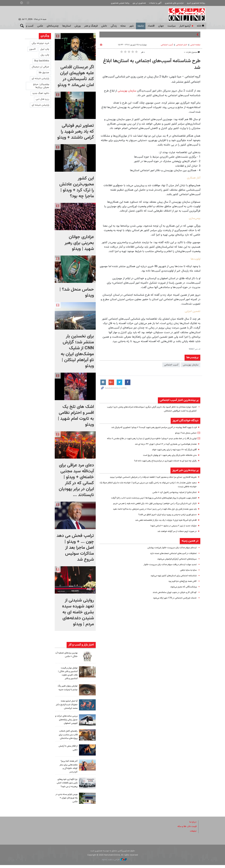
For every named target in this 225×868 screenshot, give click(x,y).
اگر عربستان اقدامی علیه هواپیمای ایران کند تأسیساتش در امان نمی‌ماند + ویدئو (76, 76)
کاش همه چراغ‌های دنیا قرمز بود (181, 585)
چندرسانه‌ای (53, 26)
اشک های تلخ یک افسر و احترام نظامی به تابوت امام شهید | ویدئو (76, 416)
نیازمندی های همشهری (174, 3)
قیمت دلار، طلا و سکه (186, 830)
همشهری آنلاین (186, 14)
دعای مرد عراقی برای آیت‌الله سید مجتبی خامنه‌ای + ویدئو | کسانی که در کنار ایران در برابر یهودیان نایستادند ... (76, 480)
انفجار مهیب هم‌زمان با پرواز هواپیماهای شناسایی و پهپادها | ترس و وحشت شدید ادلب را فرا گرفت (149, 502)
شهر (132, 26)
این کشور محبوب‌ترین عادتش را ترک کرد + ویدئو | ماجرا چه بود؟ (77, 187)
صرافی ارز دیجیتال (40, 67)
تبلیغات (193, 834)
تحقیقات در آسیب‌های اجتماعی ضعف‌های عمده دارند (171, 557)
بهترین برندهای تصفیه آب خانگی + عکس (67, 655)
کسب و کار (28, 26)
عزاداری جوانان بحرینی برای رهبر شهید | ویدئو (79, 243)
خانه (201, 26)
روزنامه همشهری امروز (196, 3)
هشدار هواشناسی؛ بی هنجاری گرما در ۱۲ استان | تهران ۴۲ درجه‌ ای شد (163, 448)
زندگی (114, 26)
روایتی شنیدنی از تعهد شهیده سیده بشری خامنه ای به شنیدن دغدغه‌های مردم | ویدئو (78, 612)
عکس (40, 26)
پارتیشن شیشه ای (40, 79)
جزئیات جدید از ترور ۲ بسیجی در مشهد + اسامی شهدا (171, 530)
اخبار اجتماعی (182, 45)
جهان (161, 26)
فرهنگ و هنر (91, 26)
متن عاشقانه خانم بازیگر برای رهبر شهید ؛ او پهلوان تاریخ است (167, 459)
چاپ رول (45, 55)
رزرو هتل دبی (42, 99)
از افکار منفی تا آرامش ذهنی (67, 748)
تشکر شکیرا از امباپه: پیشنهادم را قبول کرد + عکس (172, 496)
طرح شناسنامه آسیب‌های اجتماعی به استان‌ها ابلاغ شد (152, 64)
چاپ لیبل (45, 49)
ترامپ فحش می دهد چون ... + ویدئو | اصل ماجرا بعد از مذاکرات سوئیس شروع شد (75, 548)
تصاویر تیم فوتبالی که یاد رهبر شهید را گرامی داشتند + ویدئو (76, 132)
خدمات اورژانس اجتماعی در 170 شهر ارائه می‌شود (173, 602)
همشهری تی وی (139, 3)
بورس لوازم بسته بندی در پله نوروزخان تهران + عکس (66, 801)
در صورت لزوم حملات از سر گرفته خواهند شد (175, 535)
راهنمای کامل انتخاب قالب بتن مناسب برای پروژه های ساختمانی (67, 735)
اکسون (32, 49)
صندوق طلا (44, 73)
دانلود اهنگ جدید (41, 93)
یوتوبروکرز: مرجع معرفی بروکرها (41, 86)
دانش (104, 26)
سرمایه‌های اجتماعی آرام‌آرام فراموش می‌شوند (175, 563)
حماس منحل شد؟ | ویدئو (184, 433)
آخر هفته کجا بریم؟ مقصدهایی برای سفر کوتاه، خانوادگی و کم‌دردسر (68, 766)
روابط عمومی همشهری (120, 3)
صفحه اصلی (195, 45)
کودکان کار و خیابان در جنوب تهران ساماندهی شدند (172, 596)
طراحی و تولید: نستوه (114, 863)
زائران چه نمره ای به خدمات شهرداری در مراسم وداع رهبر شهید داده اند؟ (162, 465)
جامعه (141, 26)
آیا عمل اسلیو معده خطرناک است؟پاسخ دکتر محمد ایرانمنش (68, 704)
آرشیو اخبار (185, 26)
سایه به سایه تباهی (187, 574)
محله (123, 26)
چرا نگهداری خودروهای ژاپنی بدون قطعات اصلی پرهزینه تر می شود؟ (67, 785)
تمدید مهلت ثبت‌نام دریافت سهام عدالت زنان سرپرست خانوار (167, 568)
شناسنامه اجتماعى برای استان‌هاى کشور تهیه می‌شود (171, 580)
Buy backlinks (42, 61)
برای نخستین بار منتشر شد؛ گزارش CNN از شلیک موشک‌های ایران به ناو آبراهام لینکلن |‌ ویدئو (77, 351)
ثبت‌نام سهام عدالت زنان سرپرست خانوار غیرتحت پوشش (169, 552)
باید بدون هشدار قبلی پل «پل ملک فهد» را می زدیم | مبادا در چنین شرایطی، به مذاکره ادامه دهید (150, 513)
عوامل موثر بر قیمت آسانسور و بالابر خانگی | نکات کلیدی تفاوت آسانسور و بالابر (66, 673)
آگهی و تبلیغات (155, 3)
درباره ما (193, 825)
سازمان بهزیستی (127, 91)
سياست (172, 26)
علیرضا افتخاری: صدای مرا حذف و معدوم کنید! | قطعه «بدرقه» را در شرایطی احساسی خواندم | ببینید (148, 481)
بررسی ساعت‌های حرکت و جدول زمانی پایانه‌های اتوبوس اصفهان (66, 720)
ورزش (78, 26)
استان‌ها (67, 26)
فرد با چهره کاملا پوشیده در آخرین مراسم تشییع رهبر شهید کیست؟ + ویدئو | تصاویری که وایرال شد (149, 427)
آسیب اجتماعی (167, 45)
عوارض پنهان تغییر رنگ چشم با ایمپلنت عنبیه (66, 688)
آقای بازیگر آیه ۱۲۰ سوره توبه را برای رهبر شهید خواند (172, 454)
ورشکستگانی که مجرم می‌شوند (182, 591)
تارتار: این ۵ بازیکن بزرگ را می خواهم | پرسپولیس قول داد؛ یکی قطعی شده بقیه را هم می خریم (150, 507)
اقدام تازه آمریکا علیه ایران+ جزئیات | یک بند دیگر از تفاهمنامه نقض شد (162, 524)
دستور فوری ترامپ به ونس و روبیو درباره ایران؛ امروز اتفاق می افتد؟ (164, 519)
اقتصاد (151, 26)
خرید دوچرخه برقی (40, 43)
